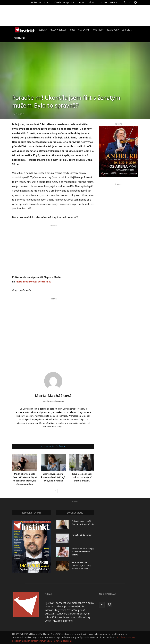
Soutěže (127, 30)
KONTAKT (81, 2)
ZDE (116, 637)
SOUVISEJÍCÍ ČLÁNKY (53, 447)
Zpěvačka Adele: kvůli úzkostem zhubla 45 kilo (83, 523)
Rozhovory (113, 30)
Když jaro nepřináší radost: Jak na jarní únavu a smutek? (82, 477)
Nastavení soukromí (62, 641)
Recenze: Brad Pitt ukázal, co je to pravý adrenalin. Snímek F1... (81, 566)
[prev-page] (50, 491)
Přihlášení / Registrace (64, 2)
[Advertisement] (75, 16)
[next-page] (55, 491)
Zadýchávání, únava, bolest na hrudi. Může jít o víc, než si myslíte (53, 477)
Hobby (72, 30)
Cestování (84, 30)
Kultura (43, 30)
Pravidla (103, 2)
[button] (125, 2)
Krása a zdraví (58, 30)
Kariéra (113, 2)
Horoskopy (98, 30)
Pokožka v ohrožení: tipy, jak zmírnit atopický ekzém (83, 552)
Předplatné (19, 38)
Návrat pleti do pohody (82, 535)
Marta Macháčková (53, 395)
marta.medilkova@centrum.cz (34, 282)
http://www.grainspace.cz (53, 401)
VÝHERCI (92, 2)
